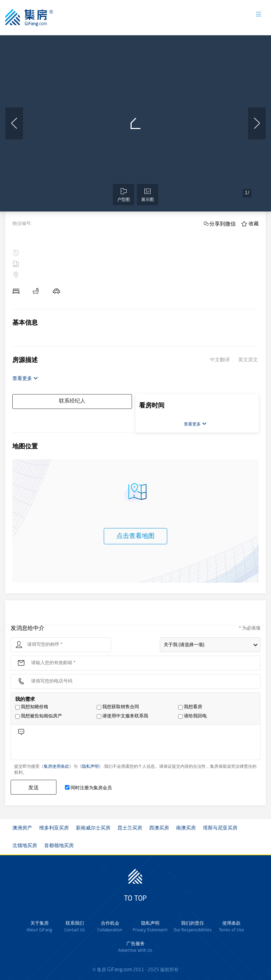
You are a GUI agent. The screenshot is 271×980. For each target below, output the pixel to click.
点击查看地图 (135, 536)
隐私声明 (90, 767)
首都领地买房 (59, 846)
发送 (34, 787)
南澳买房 (186, 828)
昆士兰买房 (130, 828)
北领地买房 (25, 846)
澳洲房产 (22, 828)
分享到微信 (222, 224)
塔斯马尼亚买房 (220, 828)
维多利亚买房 (54, 828)
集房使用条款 (56, 767)
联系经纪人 (72, 401)
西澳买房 (159, 828)
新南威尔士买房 (93, 828)
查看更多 (25, 378)
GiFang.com (120, 970)
